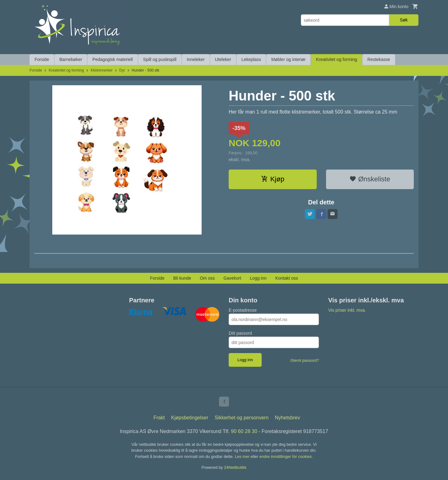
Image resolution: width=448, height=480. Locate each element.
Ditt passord (240, 333)
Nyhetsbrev (288, 418)
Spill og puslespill (160, 59)
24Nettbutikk (235, 467)
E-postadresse (243, 310)
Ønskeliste (370, 179)
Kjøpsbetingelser (190, 418)
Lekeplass (251, 59)
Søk (404, 20)
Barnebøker (71, 59)
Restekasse (379, 59)
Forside (42, 59)
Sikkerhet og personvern (242, 418)
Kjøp (273, 179)
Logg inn (258, 278)
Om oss (207, 278)
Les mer (243, 457)
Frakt (159, 418)
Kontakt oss (287, 278)
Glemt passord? (305, 360)
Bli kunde (182, 278)
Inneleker (196, 59)
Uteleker (223, 59)
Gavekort (232, 278)
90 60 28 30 (244, 431)
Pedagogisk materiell (113, 59)
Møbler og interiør (288, 59)
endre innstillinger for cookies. (286, 457)
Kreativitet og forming (336, 59)
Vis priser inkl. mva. (347, 310)
